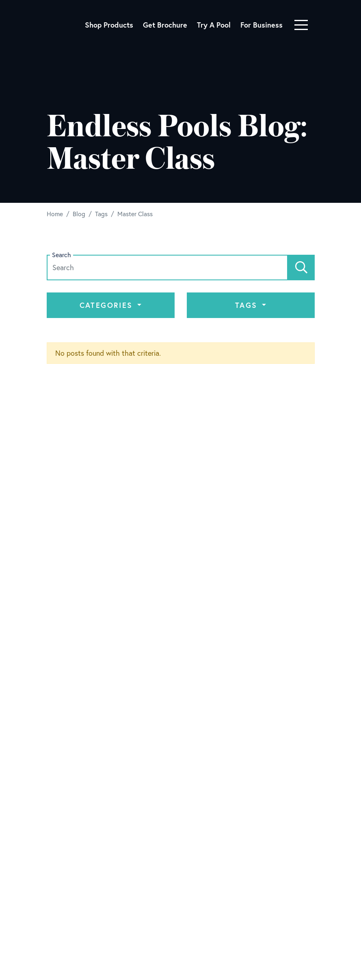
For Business (262, 25)
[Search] (301, 268)
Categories (108, 305)
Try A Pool (214, 25)
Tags (248, 305)
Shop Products (109, 25)
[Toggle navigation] (301, 25)
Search (62, 255)
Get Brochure (165, 25)
